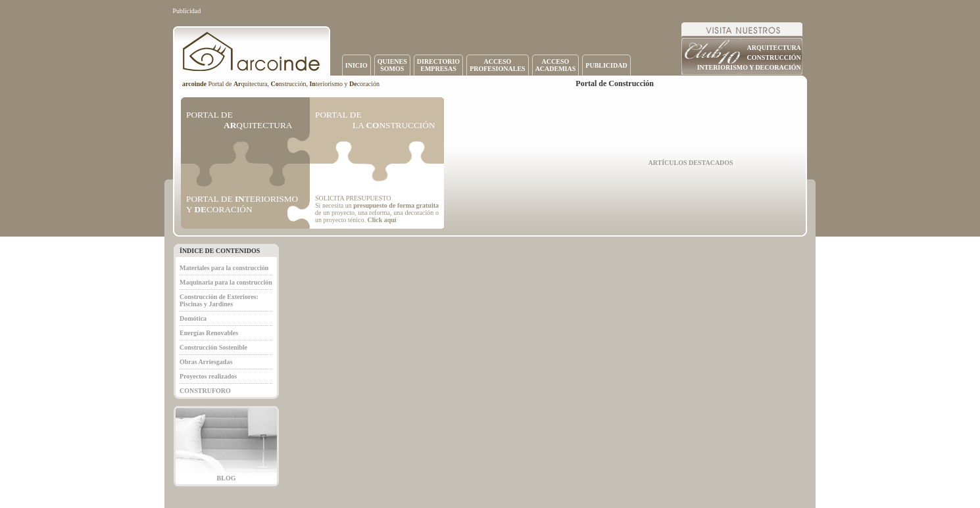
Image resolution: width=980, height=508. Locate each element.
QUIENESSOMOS (392, 65)
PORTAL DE (239, 120)
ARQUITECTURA (774, 48)
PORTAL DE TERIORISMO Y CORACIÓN (242, 204)
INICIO (356, 65)
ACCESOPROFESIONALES (497, 65)
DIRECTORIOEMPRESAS (438, 65)
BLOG (227, 478)
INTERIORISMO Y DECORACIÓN (749, 67)
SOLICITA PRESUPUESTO (353, 198)
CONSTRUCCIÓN (774, 58)
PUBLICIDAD (606, 65)
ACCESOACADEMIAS (556, 65)
